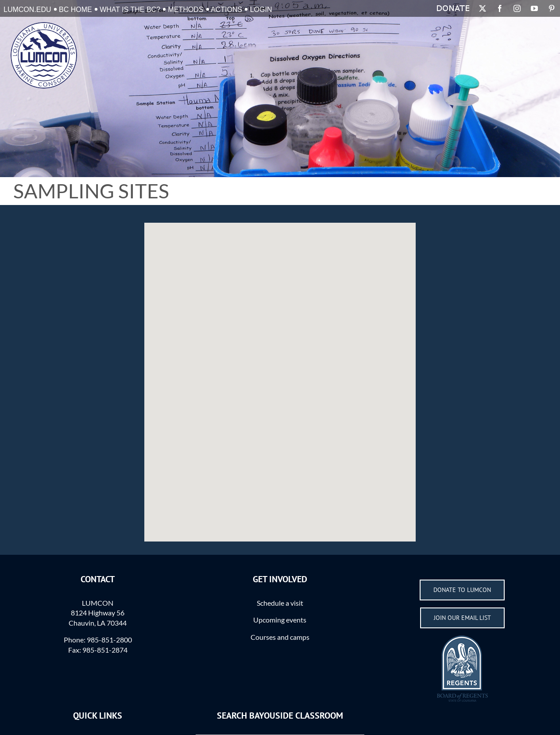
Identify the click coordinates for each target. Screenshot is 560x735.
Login (261, 10)
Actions (226, 10)
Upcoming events (280, 620)
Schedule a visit (280, 603)
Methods (186, 10)
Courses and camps (280, 637)
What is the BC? (130, 10)
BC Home (75, 10)
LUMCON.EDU (27, 10)
